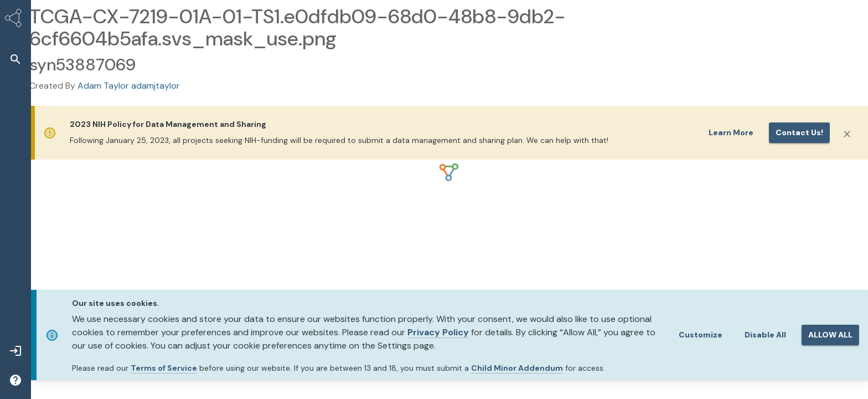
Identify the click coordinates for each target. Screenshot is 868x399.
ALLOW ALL (830, 335)
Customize (701, 335)
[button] (15, 59)
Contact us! (799, 132)
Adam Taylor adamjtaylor (129, 86)
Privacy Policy (438, 332)
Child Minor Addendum (517, 368)
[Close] (847, 134)
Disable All (765, 335)
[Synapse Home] (15, 20)
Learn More (731, 132)
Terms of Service (164, 368)
